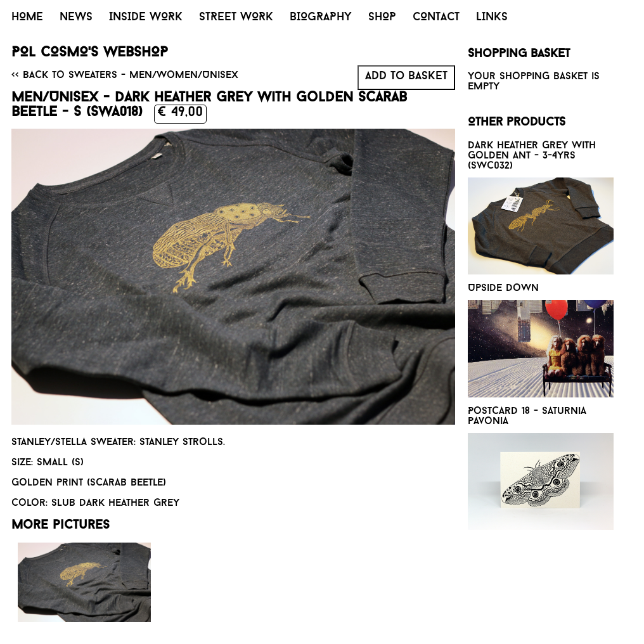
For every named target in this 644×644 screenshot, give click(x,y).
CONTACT (436, 17)
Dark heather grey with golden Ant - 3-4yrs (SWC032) (532, 156)
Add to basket (406, 76)
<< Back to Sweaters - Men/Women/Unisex (125, 75)
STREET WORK (236, 17)
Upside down (503, 288)
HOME (27, 17)
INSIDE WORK (146, 17)
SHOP (382, 17)
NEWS (76, 17)
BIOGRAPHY (321, 17)
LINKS (492, 17)
